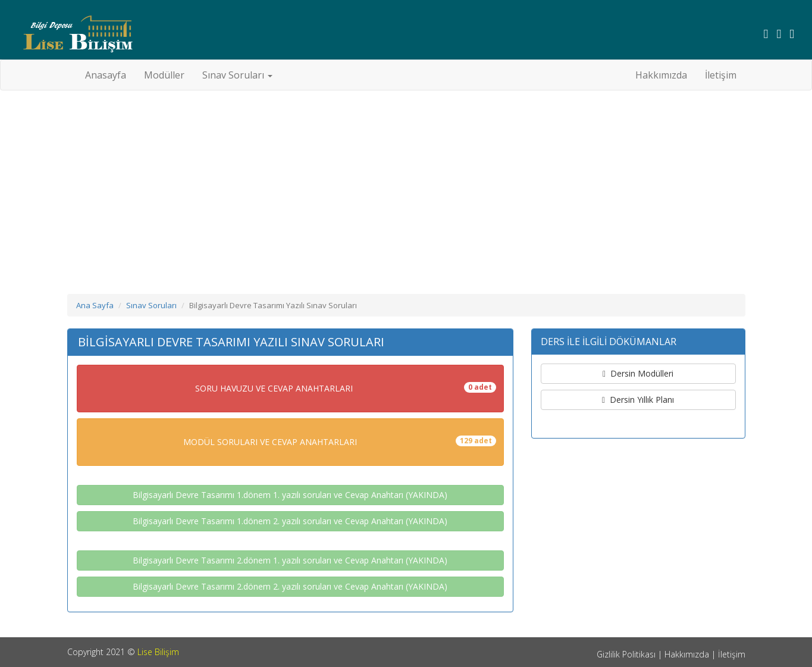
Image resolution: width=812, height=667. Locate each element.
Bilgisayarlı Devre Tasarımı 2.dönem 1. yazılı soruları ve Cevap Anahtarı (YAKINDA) (290, 560)
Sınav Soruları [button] (237, 75)
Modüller (164, 75)
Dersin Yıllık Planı (638, 400)
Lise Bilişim (158, 652)
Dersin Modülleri (638, 373)
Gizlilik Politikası (626, 654)
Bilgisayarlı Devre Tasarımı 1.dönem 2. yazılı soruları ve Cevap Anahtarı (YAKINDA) (290, 521)
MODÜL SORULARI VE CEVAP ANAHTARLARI (340, 441)
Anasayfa (110, 75)
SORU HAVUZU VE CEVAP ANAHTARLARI (346, 388)
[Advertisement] (406, 186)
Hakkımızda (661, 75)
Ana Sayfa (95, 305)
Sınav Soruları (151, 305)
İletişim (721, 75)
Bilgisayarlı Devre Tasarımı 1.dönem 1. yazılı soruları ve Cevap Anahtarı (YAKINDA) (290, 495)
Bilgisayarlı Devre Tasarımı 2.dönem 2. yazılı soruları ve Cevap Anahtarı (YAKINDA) (290, 586)
